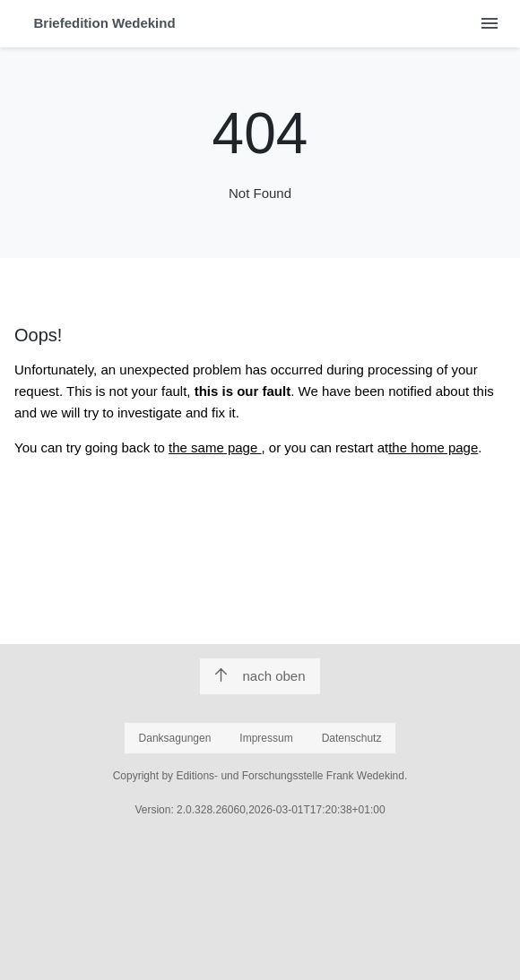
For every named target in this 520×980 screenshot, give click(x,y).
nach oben (260, 676)
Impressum (266, 738)
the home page (433, 447)
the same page (215, 447)
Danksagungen (175, 738)
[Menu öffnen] (489, 24)
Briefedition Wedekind (105, 23)
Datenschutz (352, 738)
